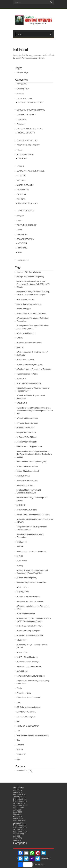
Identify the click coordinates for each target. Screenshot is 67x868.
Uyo (19, 759)
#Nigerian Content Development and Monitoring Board (32, 528)
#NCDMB (21, 505)
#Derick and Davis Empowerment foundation (31, 397)
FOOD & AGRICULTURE (27, 140)
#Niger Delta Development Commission (33, 514)
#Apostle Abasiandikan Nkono (29, 343)
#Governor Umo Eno (26, 428)
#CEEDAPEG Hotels (26, 360)
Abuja (19, 688)
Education (21, 124)
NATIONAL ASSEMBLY (28, 203)
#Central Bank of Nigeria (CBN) (30, 364)
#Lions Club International (27, 466)
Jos (18, 740)
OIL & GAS (22, 195)
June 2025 (18, 812)
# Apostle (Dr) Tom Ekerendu (29, 272)
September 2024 (20, 832)
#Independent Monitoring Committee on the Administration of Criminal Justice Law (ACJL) (34, 454)
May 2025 (17, 814)
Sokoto (20, 750)
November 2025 (20, 801)
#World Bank (22, 671)
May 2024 (17, 840)
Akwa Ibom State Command (29, 698)
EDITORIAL (22, 119)
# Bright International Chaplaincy (31, 277)
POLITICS (21, 199)
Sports (20, 230)
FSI (18, 731)
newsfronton (22, 771)
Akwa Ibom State (24, 693)
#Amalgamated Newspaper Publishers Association (33, 320)
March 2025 (18, 819)
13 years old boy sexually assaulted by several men (33, 682)
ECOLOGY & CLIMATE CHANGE (31, 110)
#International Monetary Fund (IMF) (32, 462)
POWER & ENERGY (26, 211)
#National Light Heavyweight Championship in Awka (29, 491)
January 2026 (19, 797)
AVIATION (23, 243)
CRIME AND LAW (24, 98)
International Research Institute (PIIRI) (33, 735)
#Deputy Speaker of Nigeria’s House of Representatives (33, 389)
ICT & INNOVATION (25, 155)
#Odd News (22, 561)
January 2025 (19, 823)
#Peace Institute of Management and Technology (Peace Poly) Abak (32, 572)
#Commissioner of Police (27, 374)
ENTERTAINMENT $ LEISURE (30, 129)
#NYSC (20, 556)
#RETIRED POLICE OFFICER (30, 626)
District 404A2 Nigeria (26, 716)
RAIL (20, 253)
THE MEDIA (22, 234)
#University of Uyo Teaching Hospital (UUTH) (32, 646)
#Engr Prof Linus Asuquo (27, 418)
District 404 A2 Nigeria (26, 712)
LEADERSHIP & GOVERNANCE (31, 171)
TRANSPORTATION (25, 239)
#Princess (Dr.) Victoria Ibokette (30, 601)
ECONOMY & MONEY (26, 115)
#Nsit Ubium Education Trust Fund (31, 551)
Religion (20, 216)
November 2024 (20, 827)
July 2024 (17, 836)
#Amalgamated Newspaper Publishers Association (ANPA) (33, 327)
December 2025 (20, 799)
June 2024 (18, 838)
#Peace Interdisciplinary (27, 578)
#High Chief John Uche (27, 432)
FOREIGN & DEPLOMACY (28, 145)
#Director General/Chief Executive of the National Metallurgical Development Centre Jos (35, 411)
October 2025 (19, 803)
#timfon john (22, 640)
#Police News (23, 587)
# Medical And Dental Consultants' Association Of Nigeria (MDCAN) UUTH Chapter (33, 284)
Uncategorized (23, 260)
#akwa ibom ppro (24, 309)
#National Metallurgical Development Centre (32, 499)
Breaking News (23, 89)
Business (21, 94)
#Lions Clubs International (28, 471)
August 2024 (19, 834)
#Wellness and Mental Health (29, 667)
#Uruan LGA (22, 652)
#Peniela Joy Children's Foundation (32, 582)
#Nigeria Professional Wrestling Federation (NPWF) (35, 521)
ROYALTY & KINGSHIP (27, 225)
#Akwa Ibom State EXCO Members (32, 313)
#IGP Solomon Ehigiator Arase (30, 446)
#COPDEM (22, 379)
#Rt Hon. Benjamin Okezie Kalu (30, 635)
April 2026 (18, 790)
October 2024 (19, 829)
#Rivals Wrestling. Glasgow (28, 631)
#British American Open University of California (32, 354)
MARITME (21, 176)
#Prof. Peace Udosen (26, 614)
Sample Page (23, 72)
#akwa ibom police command (29, 304)
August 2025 (19, 808)
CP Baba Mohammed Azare (29, 707)
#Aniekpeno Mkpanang (27, 333)
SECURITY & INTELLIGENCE (31, 102)
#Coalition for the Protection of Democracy (35, 369)
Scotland (21, 745)
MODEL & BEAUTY (27, 133)
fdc (18, 721)
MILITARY (21, 180)
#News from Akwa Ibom (27, 510)
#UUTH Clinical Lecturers (28, 657)
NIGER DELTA (23, 190)
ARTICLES (21, 84)
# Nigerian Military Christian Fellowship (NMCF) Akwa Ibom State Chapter (33, 293)
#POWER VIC (23, 592)
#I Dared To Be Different (27, 437)
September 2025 (20, 805)
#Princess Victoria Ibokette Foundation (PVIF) (33, 608)
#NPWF (20, 547)
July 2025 (17, 810)
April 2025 (18, 816)
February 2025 (19, 821)
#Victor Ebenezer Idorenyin (28, 662)
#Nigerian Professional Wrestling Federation (31, 536)
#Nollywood (22, 542)
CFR (19, 702)
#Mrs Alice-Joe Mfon (25, 485)
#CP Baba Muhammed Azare (29, 383)
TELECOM (23, 159)
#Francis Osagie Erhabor (27, 423)
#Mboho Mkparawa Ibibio (27, 480)
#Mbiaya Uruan (23, 476)
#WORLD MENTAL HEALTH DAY (31, 676)
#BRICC (20, 347)
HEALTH (20, 150)
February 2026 (19, 795)
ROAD (20, 220)
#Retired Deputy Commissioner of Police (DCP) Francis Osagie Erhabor (34, 620)
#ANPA (20, 338)
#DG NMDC (22, 403)
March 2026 (18, 792)
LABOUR (21, 166)
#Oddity (20, 565)
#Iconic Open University (27, 442)
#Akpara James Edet (26, 299)
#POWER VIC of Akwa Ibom (29, 597)
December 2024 (20, 825)
